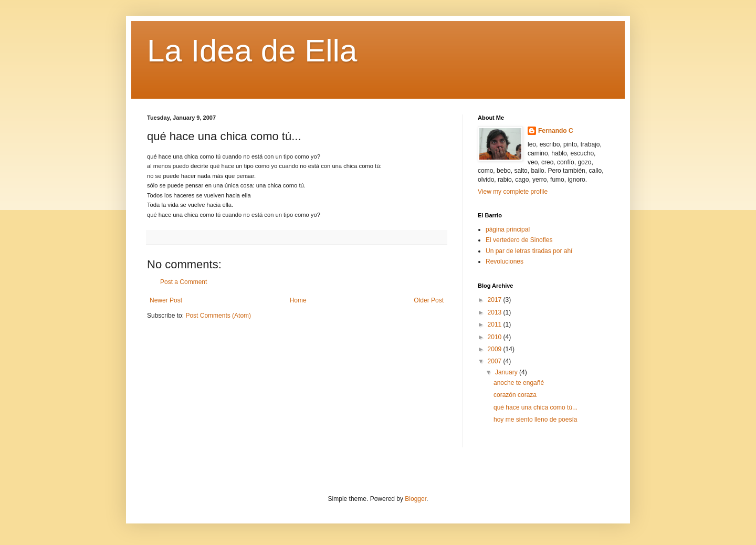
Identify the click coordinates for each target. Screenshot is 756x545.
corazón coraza (515, 395)
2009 (496, 349)
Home (298, 300)
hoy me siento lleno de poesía (535, 420)
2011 (496, 324)
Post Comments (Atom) (218, 316)
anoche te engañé (519, 383)
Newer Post (166, 300)
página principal (508, 229)
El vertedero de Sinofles (519, 240)
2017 (496, 300)
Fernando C (556, 131)
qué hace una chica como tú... (535, 407)
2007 (496, 361)
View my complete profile (513, 192)
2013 (496, 312)
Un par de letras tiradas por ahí (529, 251)
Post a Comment (183, 282)
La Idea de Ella (252, 51)
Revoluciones (505, 261)
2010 (496, 337)
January (507, 372)
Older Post (429, 300)
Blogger (416, 499)
